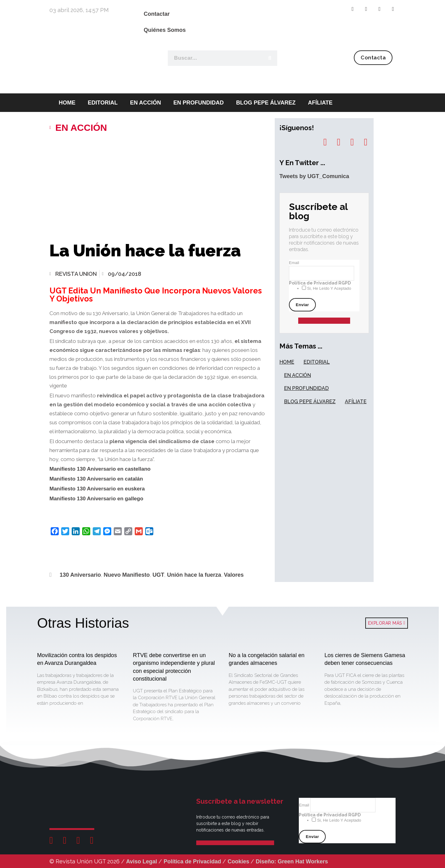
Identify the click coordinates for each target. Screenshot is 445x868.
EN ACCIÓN (146, 103)
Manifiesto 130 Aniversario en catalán (96, 479)
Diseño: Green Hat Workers (292, 862)
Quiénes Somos (165, 30)
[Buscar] (269, 58)
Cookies (238, 862)
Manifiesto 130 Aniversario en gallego (96, 499)
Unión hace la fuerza (194, 575)
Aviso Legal (142, 862)
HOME (287, 362)
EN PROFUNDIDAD (199, 103)
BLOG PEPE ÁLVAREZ (266, 103)
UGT (158, 575)
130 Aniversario (80, 575)
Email (294, 263)
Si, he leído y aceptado (328, 288)
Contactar (157, 14)
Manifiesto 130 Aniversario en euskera (97, 489)
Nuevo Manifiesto (127, 575)
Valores (234, 575)
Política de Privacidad (192, 862)
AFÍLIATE (320, 103)
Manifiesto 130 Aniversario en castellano (100, 469)
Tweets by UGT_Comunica (314, 176)
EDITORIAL (103, 103)
